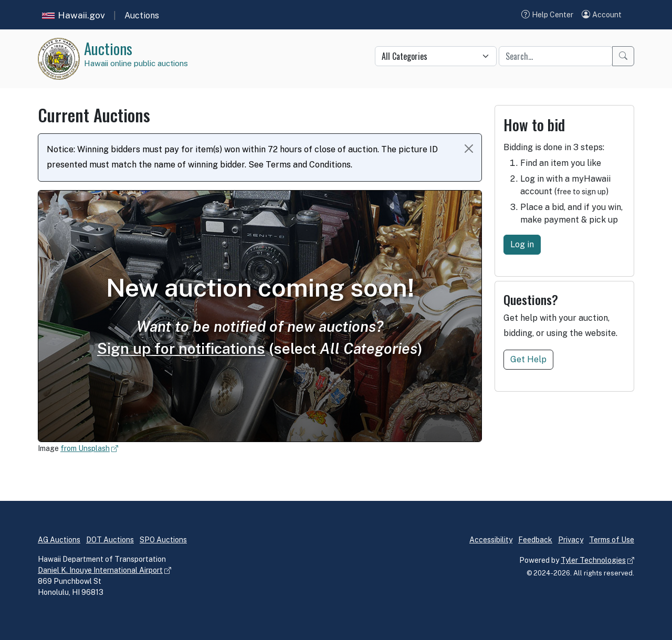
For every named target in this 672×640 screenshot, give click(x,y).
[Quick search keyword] (556, 56)
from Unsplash (85, 448)
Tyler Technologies (593, 560)
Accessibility (491, 540)
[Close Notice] (469, 149)
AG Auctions (59, 540)
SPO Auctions (163, 540)
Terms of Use (612, 540)
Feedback (535, 540)
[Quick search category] (436, 56)
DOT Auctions (110, 540)
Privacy (571, 540)
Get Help (528, 359)
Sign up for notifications (181, 348)
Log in (522, 244)
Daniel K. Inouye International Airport (100, 570)
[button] (602, 15)
